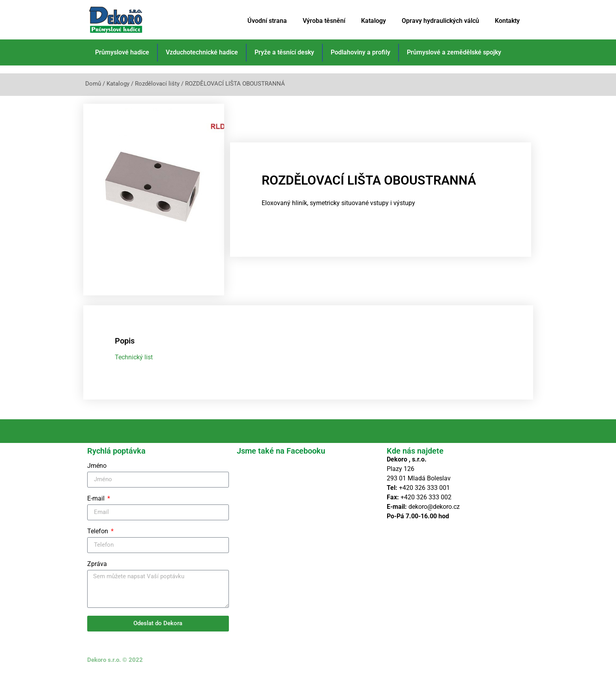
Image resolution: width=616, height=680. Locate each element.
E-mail (97, 505)
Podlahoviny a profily (360, 52)
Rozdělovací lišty (157, 84)
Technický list (134, 363)
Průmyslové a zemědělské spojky (454, 52)
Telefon (98, 537)
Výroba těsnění (324, 21)
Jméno (97, 472)
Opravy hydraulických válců (440, 21)
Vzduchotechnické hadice (202, 52)
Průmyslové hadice (122, 52)
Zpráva (97, 570)
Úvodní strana (267, 21)
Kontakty (507, 21)
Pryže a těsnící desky (284, 52)
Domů (93, 84)
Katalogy (374, 21)
